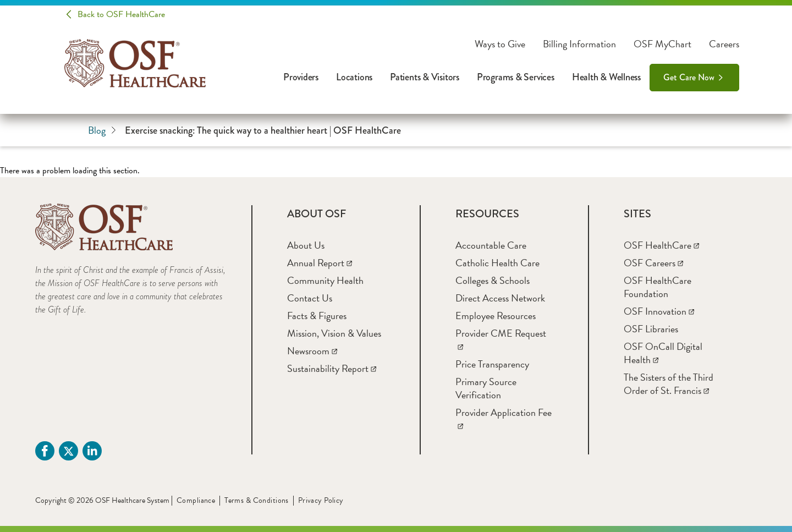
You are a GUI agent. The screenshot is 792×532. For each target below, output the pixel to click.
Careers (724, 44)
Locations (354, 77)
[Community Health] (325, 280)
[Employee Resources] (496, 316)
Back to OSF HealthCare (121, 14)
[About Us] (306, 245)
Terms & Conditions (257, 500)
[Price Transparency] (492, 364)
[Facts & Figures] (317, 316)
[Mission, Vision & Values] (334, 333)
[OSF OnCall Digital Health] (663, 353)
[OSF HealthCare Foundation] (658, 287)
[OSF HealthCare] (661, 245)
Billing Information (579, 44)
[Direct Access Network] (500, 298)
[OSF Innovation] (659, 311)
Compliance (196, 500)
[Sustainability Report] (332, 368)
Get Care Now (689, 77)
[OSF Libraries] (651, 329)
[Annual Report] (320, 263)
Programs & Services (516, 77)
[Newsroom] (312, 351)
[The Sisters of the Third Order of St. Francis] (669, 384)
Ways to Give (500, 44)
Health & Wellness (606, 77)
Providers (301, 77)
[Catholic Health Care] (497, 263)
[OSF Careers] (653, 263)
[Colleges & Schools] (493, 280)
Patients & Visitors (425, 77)
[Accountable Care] (491, 245)
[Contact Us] (310, 298)
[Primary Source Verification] (486, 388)
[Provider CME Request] (501, 340)
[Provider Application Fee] (504, 419)
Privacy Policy (321, 500)
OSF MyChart (662, 44)
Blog (102, 130)
